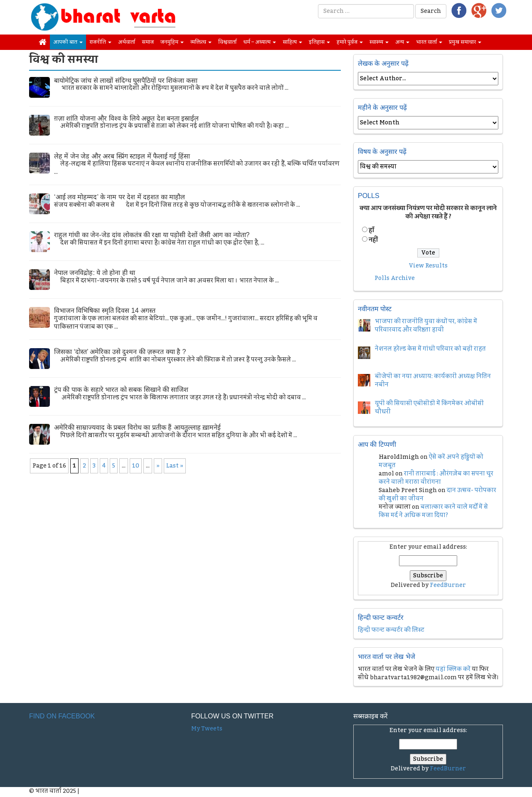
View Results (428, 266)
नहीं (373, 240)
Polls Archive (395, 278)
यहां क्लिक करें (453, 669)
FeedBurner (448, 585)
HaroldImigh (399, 457)
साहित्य (292, 42)
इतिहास (319, 42)
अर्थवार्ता (127, 42)
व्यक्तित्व (201, 42)
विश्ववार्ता (227, 42)
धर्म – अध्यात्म (260, 42)
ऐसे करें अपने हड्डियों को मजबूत (431, 461)
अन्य (402, 42)
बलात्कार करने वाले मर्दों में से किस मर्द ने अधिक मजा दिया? (433, 511)
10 (136, 466)
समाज (148, 42)
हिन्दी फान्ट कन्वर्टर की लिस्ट (391, 630)
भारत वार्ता (429, 42)
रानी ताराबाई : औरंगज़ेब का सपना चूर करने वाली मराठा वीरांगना (436, 478)
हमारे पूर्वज (350, 42)
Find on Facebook (62, 716)
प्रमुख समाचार (465, 42)
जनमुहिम (172, 42)
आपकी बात (68, 42)
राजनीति (100, 42)
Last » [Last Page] (175, 466)
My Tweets (207, 729)
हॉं (371, 230)
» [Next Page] (158, 466)
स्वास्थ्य (379, 42)
